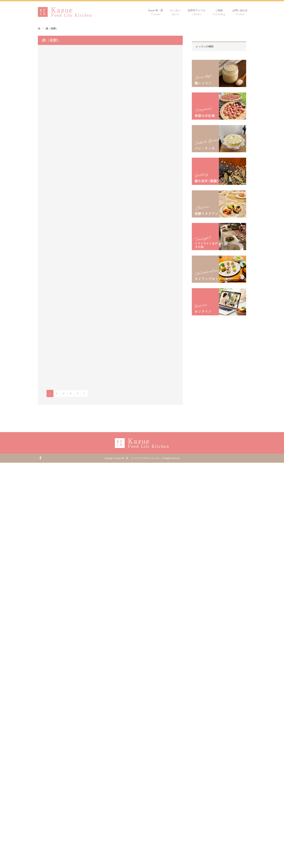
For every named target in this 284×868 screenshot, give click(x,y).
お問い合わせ (240, 13)
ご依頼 (219, 13)
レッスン (175, 13)
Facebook (40, 458)
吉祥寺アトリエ (197, 13)
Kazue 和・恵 (156, 13)
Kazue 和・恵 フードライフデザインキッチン (138, 458)
